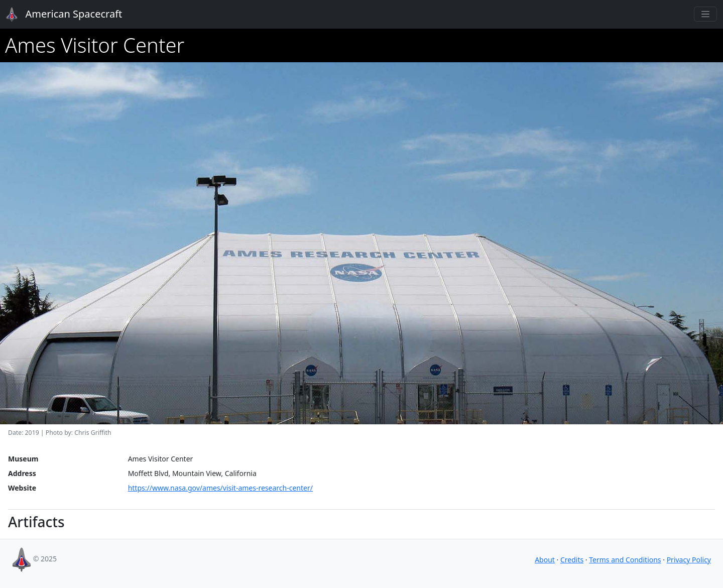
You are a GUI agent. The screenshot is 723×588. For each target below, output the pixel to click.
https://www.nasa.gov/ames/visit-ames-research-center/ (220, 488)
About (545, 560)
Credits (572, 560)
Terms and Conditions (625, 560)
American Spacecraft (58, 15)
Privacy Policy (689, 560)
